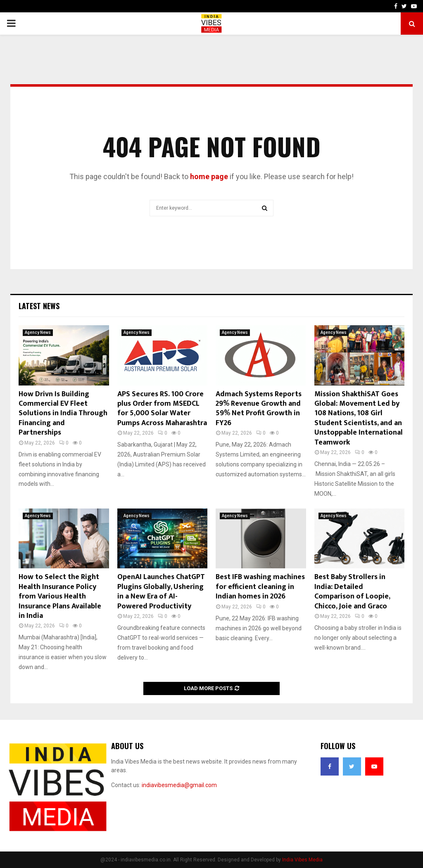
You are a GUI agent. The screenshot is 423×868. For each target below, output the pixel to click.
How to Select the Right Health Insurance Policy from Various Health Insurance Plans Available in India (60, 596)
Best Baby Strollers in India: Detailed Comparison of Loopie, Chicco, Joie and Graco (352, 591)
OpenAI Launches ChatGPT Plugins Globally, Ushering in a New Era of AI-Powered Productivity (161, 591)
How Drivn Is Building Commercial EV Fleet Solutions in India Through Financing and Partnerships (63, 414)
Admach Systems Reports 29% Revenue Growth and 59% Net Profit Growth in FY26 (259, 409)
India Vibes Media (302, 860)
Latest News (39, 306)
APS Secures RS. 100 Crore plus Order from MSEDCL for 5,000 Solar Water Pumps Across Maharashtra (162, 409)
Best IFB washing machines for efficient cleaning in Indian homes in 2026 (260, 587)
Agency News (38, 332)
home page (209, 176)
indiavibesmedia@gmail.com (179, 785)
